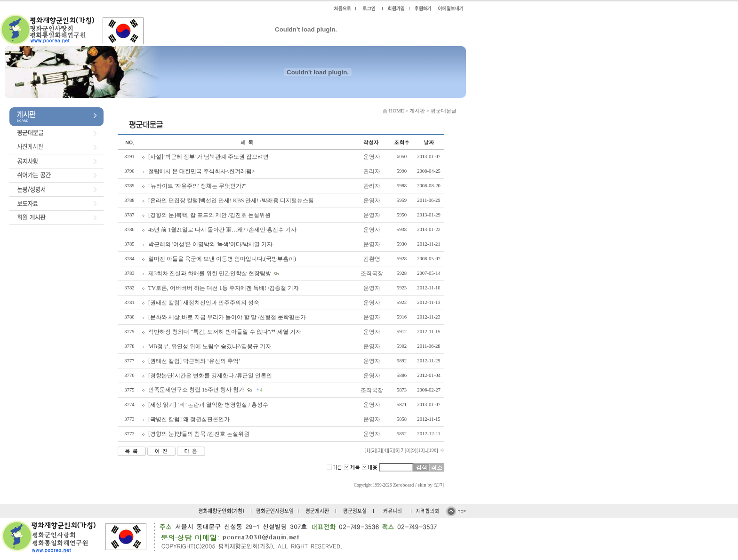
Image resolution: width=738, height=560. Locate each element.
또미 (439, 485)
